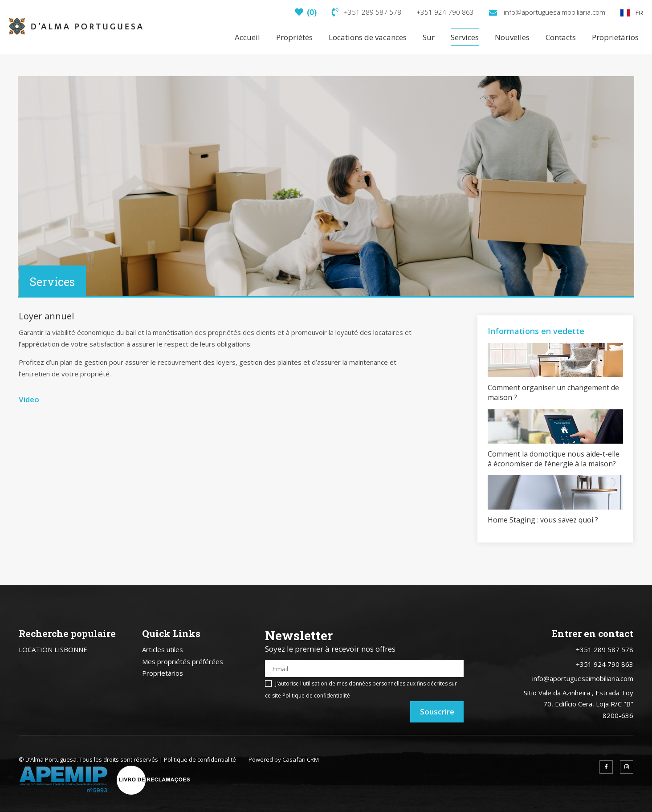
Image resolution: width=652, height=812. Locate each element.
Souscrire (437, 712)
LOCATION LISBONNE (53, 649)
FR (632, 12)
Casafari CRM (301, 759)
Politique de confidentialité (316, 696)
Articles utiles (163, 649)
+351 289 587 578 (367, 12)
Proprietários (163, 673)
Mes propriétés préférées (183, 661)
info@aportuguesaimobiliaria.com (547, 12)
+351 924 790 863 (445, 12)
